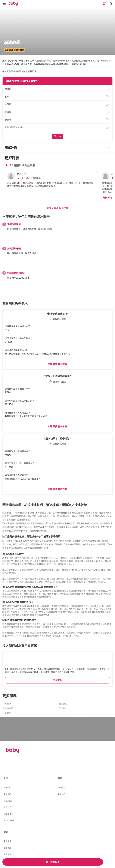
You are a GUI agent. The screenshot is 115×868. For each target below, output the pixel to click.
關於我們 (7, 788)
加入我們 (7, 807)
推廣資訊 (7, 854)
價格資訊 (7, 848)
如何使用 (61, 788)
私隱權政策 (8, 814)
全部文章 (7, 841)
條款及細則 (8, 801)
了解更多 (57, 680)
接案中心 (61, 794)
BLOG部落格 (9, 821)
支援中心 (7, 794)
